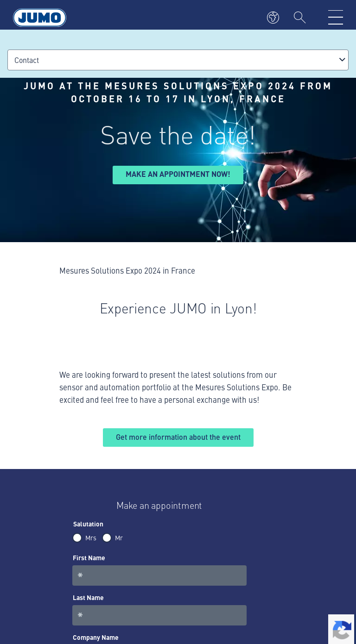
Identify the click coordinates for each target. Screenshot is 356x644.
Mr (119, 538)
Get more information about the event (178, 437)
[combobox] (178, 60)
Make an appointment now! (178, 174)
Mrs (91, 538)
